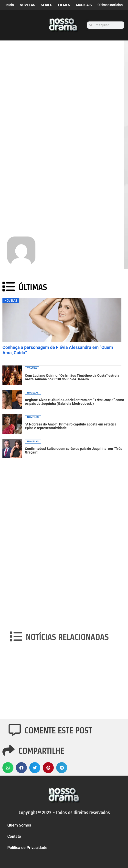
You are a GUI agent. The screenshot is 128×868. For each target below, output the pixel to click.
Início (10, 5)
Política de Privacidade (27, 848)
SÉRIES (47, 5)
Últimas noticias (110, 5)
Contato (14, 836)
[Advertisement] (62, 88)
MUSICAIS (84, 5)
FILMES (64, 5)
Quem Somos (19, 825)
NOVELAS (27, 5)
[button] (8, 768)
